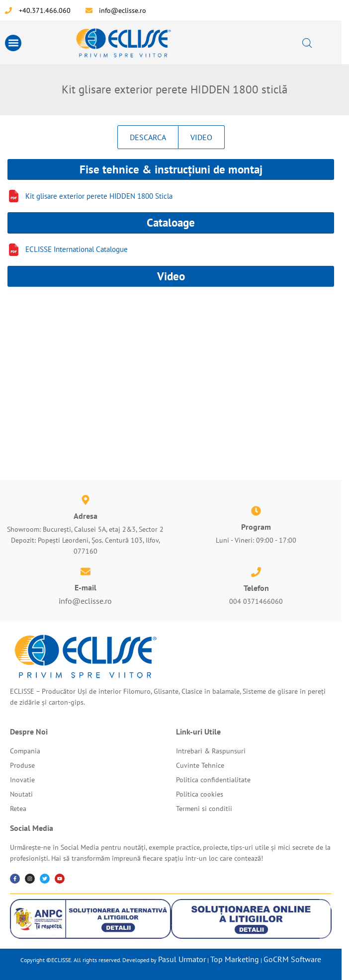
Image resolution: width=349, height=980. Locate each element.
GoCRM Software (292, 959)
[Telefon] (256, 572)
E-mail (86, 587)
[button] (13, 43)
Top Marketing (235, 959)
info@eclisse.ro (85, 601)
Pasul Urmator (182, 959)
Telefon (256, 588)
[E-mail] (86, 572)
